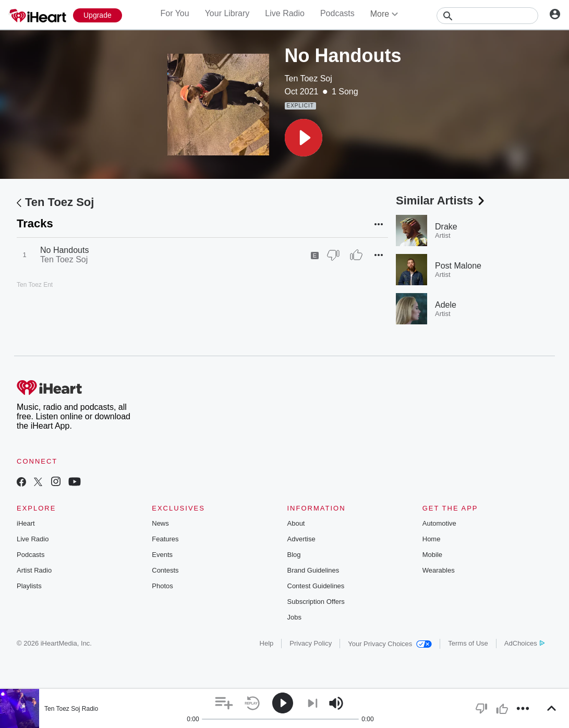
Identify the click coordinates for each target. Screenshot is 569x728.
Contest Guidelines (316, 586)
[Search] (487, 16)
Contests (165, 570)
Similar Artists (441, 201)
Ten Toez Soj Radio (71, 709)
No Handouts (64, 250)
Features (165, 539)
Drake (446, 227)
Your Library (227, 13)
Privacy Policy (311, 643)
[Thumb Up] (356, 255)
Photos (162, 586)
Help (267, 643)
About (296, 523)
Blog (294, 555)
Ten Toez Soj (308, 78)
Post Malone (458, 266)
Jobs (294, 617)
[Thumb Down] (333, 255)
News (160, 523)
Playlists (29, 586)
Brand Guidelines (313, 570)
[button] (304, 138)
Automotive (439, 523)
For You (174, 13)
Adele (446, 305)
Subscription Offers (316, 602)
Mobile (432, 555)
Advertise (301, 539)
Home (432, 539)
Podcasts (337, 13)
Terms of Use (468, 643)
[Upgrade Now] (98, 15)
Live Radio (285, 13)
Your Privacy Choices (390, 644)
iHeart (26, 523)
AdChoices (524, 643)
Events (162, 555)
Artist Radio (34, 570)
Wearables (439, 570)
